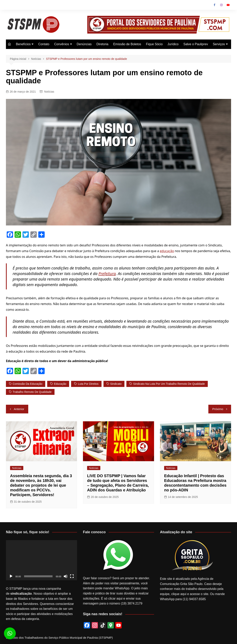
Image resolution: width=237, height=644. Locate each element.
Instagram (221, 5)
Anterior (19, 409)
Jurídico (173, 44)
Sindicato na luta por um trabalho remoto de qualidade (169, 384)
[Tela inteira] (72, 576)
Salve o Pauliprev (196, 44)
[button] (10, 633)
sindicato (116, 384)
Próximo (218, 409)
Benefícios (23, 44)
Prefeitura (107, 274)
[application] (41, 560)
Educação (60, 384)
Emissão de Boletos (127, 44)
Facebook (214, 5)
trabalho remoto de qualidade (32, 392)
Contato (44, 44)
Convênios (62, 44)
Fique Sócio (154, 44)
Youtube (228, 5)
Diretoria (102, 44)
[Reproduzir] (11, 576)
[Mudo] (66, 576)
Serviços (219, 44)
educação (167, 251)
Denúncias (84, 44)
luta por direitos (88, 384)
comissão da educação (27, 384)
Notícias (49, 92)
